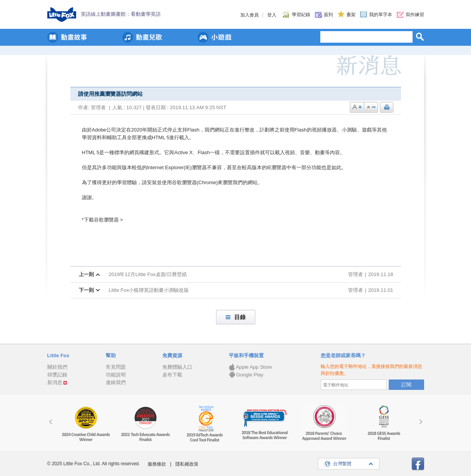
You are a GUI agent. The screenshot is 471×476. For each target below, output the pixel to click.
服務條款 (157, 464)
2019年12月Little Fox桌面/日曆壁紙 (148, 274)
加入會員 (250, 15)
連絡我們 (116, 382)
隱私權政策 (187, 464)
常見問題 (116, 367)
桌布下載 (172, 375)
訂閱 (406, 385)
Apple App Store (250, 367)
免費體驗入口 (177, 367)
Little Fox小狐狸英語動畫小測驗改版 (149, 290)
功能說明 (116, 375)
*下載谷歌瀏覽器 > (102, 220)
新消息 (55, 382)
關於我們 (57, 367)
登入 (272, 15)
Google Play (246, 375)
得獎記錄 (57, 375)
